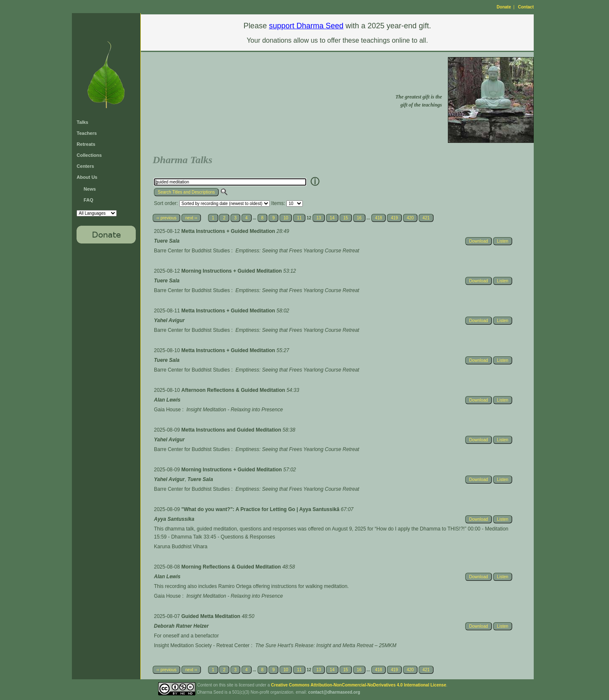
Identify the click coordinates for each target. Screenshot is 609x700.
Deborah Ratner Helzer (181, 626)
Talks (82, 122)
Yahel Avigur (169, 320)
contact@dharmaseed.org (334, 692)
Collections (89, 155)
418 (379, 218)
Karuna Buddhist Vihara (181, 547)
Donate (504, 7)
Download (478, 241)
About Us (87, 177)
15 (346, 218)
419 (394, 218)
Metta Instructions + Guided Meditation (229, 231)
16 (359, 218)
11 (299, 218)
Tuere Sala (167, 241)
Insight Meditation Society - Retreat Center (202, 645)
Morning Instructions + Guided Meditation (232, 271)
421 (426, 218)
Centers (85, 166)
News (90, 189)
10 (286, 218)
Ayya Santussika (174, 519)
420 (410, 218)
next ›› (191, 218)
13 (319, 218)
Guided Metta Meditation (212, 616)
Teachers (87, 133)
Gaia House (167, 410)
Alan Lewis (167, 400)
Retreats (86, 144)
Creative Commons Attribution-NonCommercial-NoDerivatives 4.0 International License (359, 685)
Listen (503, 241)
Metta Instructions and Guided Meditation (232, 430)
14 (332, 218)
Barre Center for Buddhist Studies (192, 251)
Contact (526, 7)
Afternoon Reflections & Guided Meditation (234, 390)
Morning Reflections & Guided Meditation (232, 567)
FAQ (89, 200)
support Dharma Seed (306, 26)
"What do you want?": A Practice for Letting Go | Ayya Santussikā (261, 509)
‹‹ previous (166, 218)
